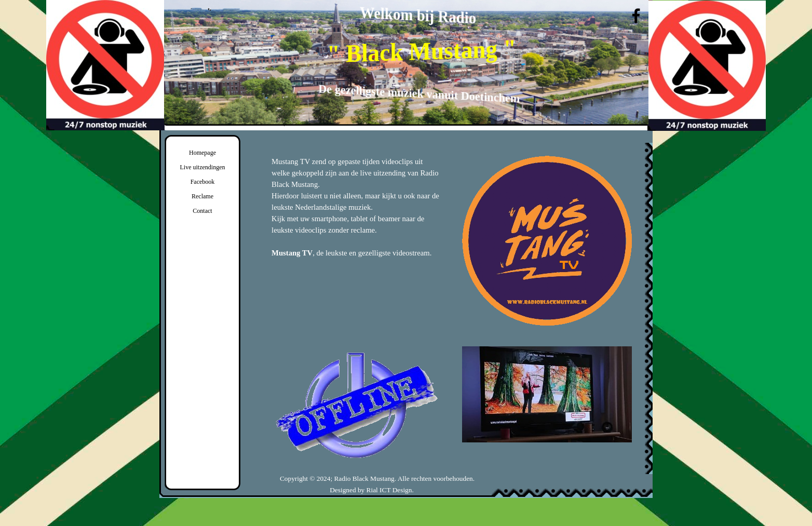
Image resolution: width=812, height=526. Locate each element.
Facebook (203, 182)
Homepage (202, 153)
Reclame (202, 196)
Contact (202, 211)
